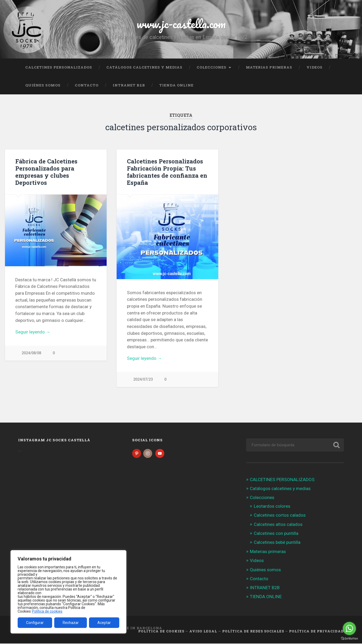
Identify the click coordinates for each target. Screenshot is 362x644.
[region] (68, 592)
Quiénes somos (43, 85)
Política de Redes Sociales (253, 632)
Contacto (87, 85)
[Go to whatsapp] (349, 628)
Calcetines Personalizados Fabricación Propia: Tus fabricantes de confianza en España (167, 172)
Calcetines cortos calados (280, 516)
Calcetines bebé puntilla (277, 543)
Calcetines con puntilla (276, 534)
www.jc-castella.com (181, 24)
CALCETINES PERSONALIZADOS (59, 67)
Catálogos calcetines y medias (144, 67)
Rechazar (71, 623)
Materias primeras (269, 67)
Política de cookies (47, 611)
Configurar (35, 623)
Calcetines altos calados (278, 525)
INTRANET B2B (129, 85)
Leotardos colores (272, 507)
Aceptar (104, 623)
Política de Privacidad (316, 632)
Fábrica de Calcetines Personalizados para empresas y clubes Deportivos (46, 172)
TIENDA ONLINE (176, 85)
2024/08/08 (31, 353)
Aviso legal (203, 632)
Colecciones (212, 67)
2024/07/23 (143, 379)
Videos (314, 67)
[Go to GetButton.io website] (349, 639)
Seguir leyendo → (33, 332)
